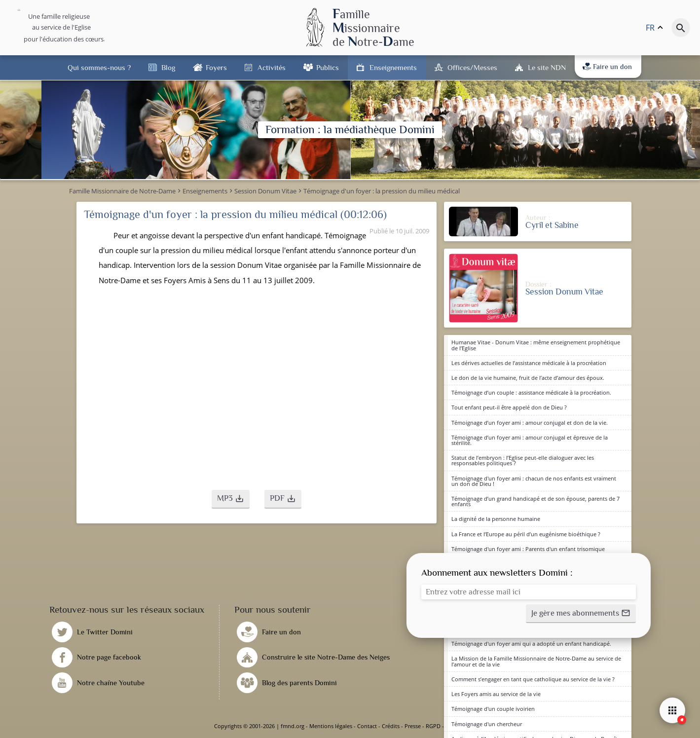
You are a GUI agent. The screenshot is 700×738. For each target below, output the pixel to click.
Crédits (391, 726)
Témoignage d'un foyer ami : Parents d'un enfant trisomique (528, 549)
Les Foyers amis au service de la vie (496, 694)
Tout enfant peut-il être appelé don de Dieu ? (509, 407)
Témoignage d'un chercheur (487, 724)
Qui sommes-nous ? (99, 67)
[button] (231, 499)
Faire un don (607, 67)
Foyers (216, 67)
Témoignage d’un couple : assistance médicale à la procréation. (531, 392)
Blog (168, 67)
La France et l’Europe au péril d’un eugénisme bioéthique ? (526, 534)
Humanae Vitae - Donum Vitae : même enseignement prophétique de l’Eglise (536, 345)
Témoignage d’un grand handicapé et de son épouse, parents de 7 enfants (535, 501)
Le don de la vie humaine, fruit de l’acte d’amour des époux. (528, 378)
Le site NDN (547, 67)
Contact (367, 726)
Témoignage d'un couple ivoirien (493, 709)
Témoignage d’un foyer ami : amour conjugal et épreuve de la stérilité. (530, 440)
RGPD (433, 726)
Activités (272, 67)
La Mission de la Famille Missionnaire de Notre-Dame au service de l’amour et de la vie (536, 661)
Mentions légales (331, 726)
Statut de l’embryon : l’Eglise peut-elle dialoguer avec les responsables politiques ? (523, 460)
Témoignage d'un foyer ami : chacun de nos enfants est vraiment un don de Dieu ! (534, 481)
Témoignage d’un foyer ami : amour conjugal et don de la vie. (530, 423)
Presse (413, 726)
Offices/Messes (472, 67)
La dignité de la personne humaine (496, 519)
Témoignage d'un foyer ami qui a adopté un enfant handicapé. (531, 644)
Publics (328, 67)
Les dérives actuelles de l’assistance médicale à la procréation (529, 363)
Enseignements (393, 67)
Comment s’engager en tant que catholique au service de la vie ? (533, 679)
